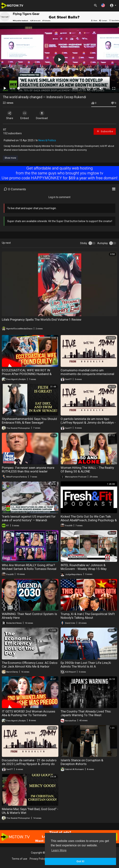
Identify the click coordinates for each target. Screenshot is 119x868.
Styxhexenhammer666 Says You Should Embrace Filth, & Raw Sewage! (29, 421)
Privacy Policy (38, 859)
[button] (103, 5)
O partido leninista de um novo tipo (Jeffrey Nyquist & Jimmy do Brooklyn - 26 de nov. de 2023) (88, 423)
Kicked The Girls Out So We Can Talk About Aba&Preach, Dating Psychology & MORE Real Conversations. (89, 520)
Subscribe (105, 131)
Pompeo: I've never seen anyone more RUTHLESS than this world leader (28, 470)
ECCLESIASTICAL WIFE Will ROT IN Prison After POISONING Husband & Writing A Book (27, 374)
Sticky (84, 243)
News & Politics (47, 140)
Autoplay (103, 243)
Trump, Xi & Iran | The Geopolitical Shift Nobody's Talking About (88, 616)
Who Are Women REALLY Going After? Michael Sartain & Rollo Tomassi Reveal (29, 567)
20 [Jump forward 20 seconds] (95, 88)
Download (42, 115)
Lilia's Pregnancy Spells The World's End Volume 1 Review (42, 320)
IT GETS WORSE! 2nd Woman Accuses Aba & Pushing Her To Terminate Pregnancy (29, 715)
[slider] (44, 88)
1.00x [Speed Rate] (83, 89)
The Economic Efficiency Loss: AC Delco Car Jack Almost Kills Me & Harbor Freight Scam (30, 666)
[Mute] (101, 88)
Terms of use (19, 859)
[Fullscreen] (114, 88)
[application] (59, 60)
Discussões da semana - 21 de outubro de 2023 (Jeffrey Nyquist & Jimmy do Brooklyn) (29, 764)
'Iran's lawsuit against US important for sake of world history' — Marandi (29, 518)
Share (10, 115)
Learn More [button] (59, 850)
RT (5, 130)
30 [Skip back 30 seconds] (89, 88)
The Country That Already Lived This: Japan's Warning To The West (86, 713)
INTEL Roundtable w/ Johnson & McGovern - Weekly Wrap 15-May (84, 567)
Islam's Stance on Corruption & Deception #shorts (82, 762)
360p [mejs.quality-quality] (108, 89)
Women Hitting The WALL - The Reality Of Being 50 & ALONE (87, 470)
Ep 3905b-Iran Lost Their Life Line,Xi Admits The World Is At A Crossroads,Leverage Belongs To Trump (89, 666)
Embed (25, 115)
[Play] (5, 88)
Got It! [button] (80, 861)
